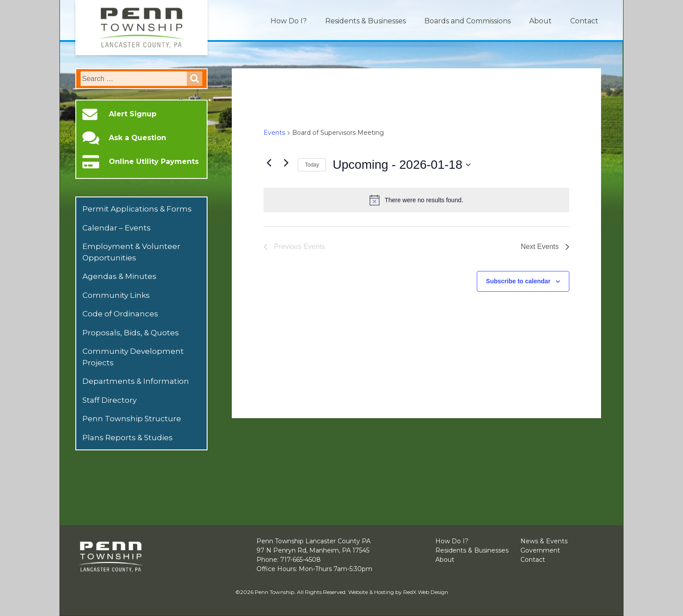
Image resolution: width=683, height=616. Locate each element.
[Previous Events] (269, 163)
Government (540, 550)
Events (274, 133)
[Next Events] (286, 163)
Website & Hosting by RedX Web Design (398, 592)
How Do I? (289, 21)
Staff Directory (110, 400)
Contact (584, 21)
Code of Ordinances (120, 314)
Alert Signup (133, 114)
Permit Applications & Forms (137, 209)
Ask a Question (137, 138)
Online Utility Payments (154, 162)
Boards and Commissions (468, 21)
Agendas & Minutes (119, 276)
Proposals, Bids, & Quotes (131, 333)
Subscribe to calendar (518, 281)
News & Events (544, 541)
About (540, 21)
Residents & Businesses (366, 21)
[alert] (416, 200)
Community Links (116, 295)
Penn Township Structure (132, 419)
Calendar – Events (117, 228)
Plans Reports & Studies (128, 438)
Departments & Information (136, 381)
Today (312, 165)
